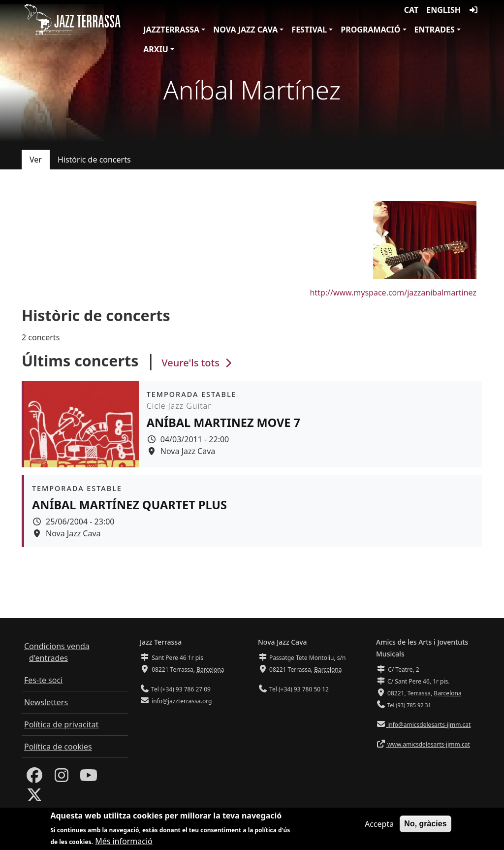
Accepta (379, 825)
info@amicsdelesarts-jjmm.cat (428, 725)
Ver (36, 160)
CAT (411, 10)
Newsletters (46, 702)
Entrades (435, 30)
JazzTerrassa (171, 30)
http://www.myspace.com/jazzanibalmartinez (393, 293)
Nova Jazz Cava (245, 30)
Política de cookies (58, 747)
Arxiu (156, 49)
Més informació (124, 842)
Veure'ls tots (198, 363)
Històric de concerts (94, 160)
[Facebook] (34, 778)
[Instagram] (62, 778)
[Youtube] (89, 778)
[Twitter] (34, 798)
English (443, 10)
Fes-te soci (43, 680)
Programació (370, 30)
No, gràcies (425, 825)
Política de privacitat (61, 724)
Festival (309, 30)
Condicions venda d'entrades (57, 652)
